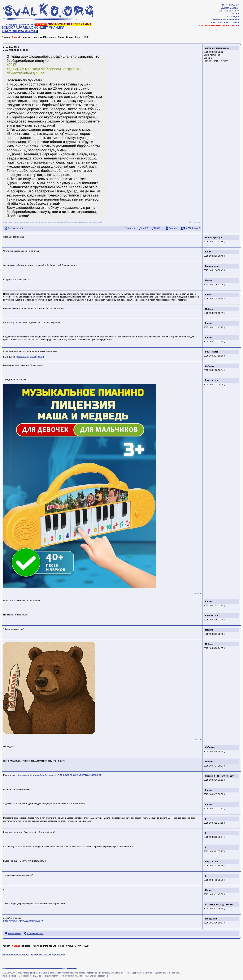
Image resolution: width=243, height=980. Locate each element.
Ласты (15, 37)
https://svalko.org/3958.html (30, 357)
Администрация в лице (217, 48)
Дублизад (210, 366)
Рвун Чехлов (212, 352)
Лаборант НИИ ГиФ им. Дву (219, 776)
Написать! (26, 37)
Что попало (50, 37)
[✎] (22, 25)
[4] (13, 25)
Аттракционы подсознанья (219, 904)
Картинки (38, 37)
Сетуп (78, 37)
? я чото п (130, 228)
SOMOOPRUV (12, 28)
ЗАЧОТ (145, 228)
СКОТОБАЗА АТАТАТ (40, 955)
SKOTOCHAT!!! (59, 24)
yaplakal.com (58, 955)
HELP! (86, 37)
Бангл (208, 252)
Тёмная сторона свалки (225, 19)
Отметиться (14, 933)
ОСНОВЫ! (29, 25)
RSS (220, 11)
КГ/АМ (157, 228)
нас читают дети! (93, 222)
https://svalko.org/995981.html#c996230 (23, 921)
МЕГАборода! (193, 228)
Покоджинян (212, 919)
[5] (16, 25)
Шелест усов (212, 266)
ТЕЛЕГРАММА (81, 24)
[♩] (19, 25)
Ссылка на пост (16, 228)
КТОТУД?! (232, 17)
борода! (173, 228)
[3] (9, 25)
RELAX (28, 28)
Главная (6, 37)
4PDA (235, 14)
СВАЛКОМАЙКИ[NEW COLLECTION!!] (218, 25)
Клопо (208, 295)
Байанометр (23, 955)
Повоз (208, 890)
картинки (24, 222)
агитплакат (57, 222)
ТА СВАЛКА (41, 25)
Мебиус (209, 280)
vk (190, 222)
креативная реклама (40, 222)
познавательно (11, 222)
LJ (236, 11)
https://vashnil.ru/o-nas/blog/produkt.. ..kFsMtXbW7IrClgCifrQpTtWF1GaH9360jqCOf (59, 775)
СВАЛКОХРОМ (230, 23)
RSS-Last (229, 11)
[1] (3, 25)
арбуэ (67, 222)
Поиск (61, 37)
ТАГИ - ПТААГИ (230, 5)
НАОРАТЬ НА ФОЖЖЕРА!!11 (20, 31)
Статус (70, 37)
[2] (6, 25)
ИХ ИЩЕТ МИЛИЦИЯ (49, 28)
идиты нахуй (77, 222)
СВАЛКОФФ (216, 23)
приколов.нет (9, 955)
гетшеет (196, 222)
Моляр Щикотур (213, 238)
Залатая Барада (229, 8)
